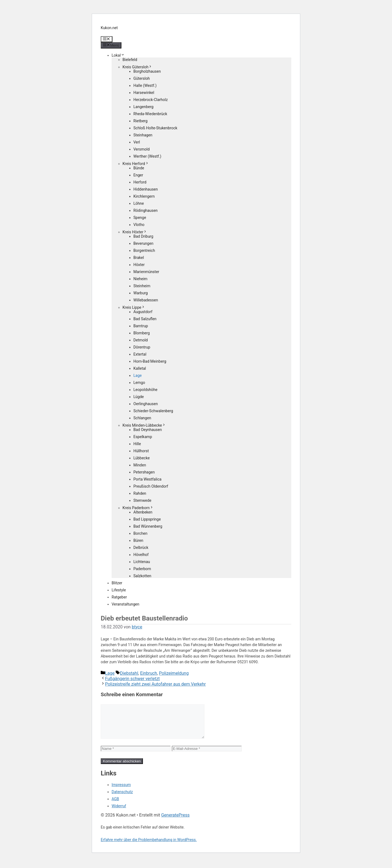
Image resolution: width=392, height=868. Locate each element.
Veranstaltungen (125, 604)
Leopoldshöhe (145, 390)
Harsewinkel (144, 93)
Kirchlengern (144, 196)
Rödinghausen (146, 210)
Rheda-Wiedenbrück (150, 114)
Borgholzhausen (147, 71)
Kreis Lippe (134, 307)
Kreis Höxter (135, 232)
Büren (138, 540)
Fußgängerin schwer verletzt (132, 679)
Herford (140, 182)
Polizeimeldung (174, 673)
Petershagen (144, 472)
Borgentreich (144, 250)
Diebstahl (129, 673)
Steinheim (142, 286)
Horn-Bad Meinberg (150, 361)
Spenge (140, 218)
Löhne (139, 203)
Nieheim (140, 279)
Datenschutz (122, 798)
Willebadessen (146, 300)
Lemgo (139, 383)
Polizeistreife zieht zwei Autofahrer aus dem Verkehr (155, 684)
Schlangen (142, 418)
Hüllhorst (141, 451)
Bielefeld (130, 60)
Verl (137, 142)
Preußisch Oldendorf (151, 486)
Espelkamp (143, 437)
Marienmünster (146, 272)
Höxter (139, 265)
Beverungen (143, 243)
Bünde (139, 168)
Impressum (121, 791)
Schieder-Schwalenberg (153, 411)
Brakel (139, 258)
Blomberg (142, 333)
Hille (137, 444)
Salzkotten (142, 576)
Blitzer (117, 583)
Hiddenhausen (146, 189)
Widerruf (119, 812)
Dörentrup (142, 347)
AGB (115, 805)
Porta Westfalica (147, 479)
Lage (137, 375)
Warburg (141, 293)
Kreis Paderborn (138, 508)
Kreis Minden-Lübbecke (144, 425)
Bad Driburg (143, 236)
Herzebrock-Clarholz (151, 100)
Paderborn (142, 569)
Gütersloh (142, 78)
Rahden (140, 493)
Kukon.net (109, 28)
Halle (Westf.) (145, 85)
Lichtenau (142, 562)
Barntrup (141, 326)
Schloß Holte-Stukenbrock (155, 128)
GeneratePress (175, 822)
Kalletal (140, 368)
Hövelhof (141, 555)
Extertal (140, 354)
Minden (140, 465)
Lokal (118, 55)
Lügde (139, 397)
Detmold (141, 340)
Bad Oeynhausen (148, 430)
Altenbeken (143, 512)
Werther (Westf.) (147, 156)
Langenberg (143, 107)
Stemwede (142, 500)
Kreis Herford (136, 164)
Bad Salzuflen (145, 319)
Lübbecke (142, 458)
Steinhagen (143, 135)
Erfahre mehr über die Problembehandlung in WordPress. (149, 846)
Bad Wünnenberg (148, 526)
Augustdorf (143, 312)
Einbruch (149, 673)
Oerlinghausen (146, 404)
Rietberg (140, 121)
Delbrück (141, 548)
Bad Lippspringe (147, 519)
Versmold (142, 149)
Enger (138, 175)
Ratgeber (119, 597)
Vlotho (139, 225)
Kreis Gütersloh (137, 67)
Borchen (140, 533)
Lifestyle (119, 590)
